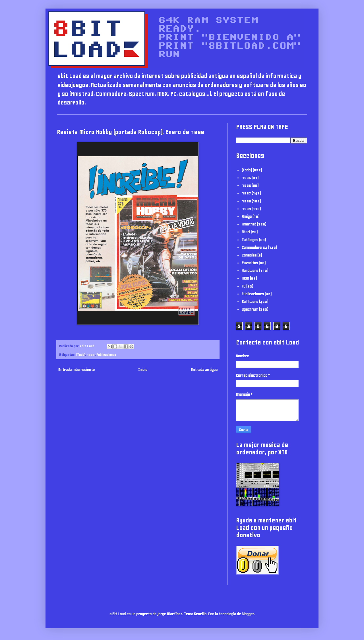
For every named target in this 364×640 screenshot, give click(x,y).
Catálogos (250, 240)
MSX (245, 278)
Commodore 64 (254, 248)
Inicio (143, 370)
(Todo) (81, 355)
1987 (246, 193)
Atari (246, 232)
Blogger (248, 614)
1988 (246, 201)
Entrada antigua (204, 370)
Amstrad (249, 224)
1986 (246, 185)
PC (244, 286)
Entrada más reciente (76, 370)
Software (250, 302)
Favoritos (250, 263)
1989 (91, 355)
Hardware (250, 271)
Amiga (247, 217)
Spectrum (250, 309)
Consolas (249, 255)
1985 (246, 178)
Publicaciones (106, 355)
